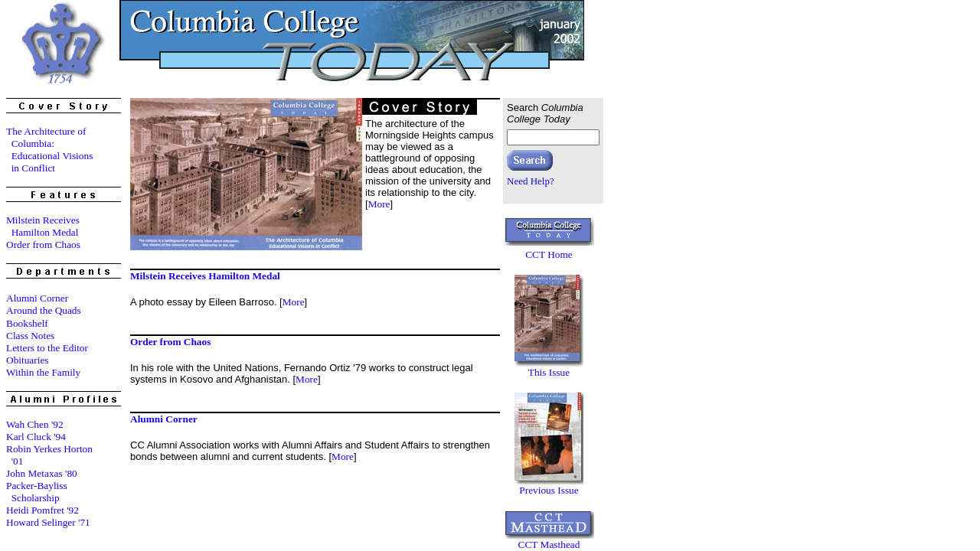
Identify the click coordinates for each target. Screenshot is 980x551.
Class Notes (30, 336)
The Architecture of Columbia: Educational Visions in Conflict (49, 150)
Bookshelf (27, 323)
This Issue (549, 372)
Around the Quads (44, 310)
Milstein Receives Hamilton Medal (43, 226)
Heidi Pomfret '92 (42, 510)
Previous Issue (549, 490)
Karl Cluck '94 (36, 437)
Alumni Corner (37, 298)
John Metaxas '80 (42, 473)
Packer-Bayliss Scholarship (37, 492)
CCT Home (549, 254)
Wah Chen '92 (35, 424)
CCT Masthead (549, 544)
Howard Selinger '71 (48, 522)
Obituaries (28, 360)
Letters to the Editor (47, 348)
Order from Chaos (43, 245)
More (379, 204)
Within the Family (43, 372)
